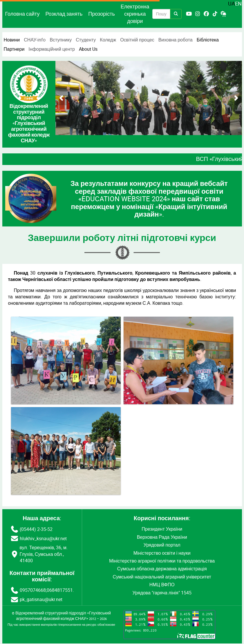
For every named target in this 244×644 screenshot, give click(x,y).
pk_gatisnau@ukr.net (41, 599)
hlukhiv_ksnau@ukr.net (43, 538)
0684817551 (60, 590)
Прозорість (101, 14)
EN (238, 3)
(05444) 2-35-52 (36, 529)
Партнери (14, 49)
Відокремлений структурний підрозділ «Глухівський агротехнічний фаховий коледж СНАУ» (63, 616)
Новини (12, 40)
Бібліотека (208, 40)
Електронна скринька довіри (135, 14)
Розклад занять (64, 14)
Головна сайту (22, 14)
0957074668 (33, 590)
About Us (88, 49)
